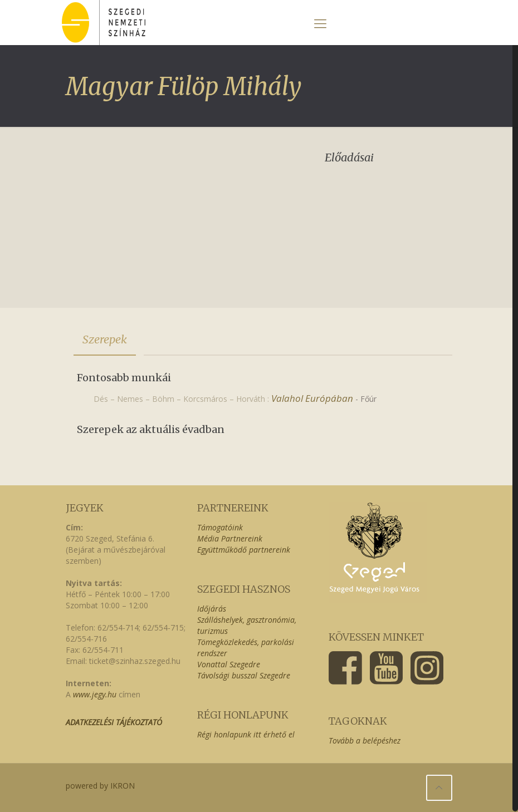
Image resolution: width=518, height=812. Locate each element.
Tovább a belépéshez (365, 740)
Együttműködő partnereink (244, 550)
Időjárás (212, 609)
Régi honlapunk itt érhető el (246, 734)
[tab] (105, 339)
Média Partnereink (230, 538)
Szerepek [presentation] (105, 339)
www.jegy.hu (95, 694)
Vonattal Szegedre (229, 664)
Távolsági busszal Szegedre (244, 675)
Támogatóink (220, 527)
